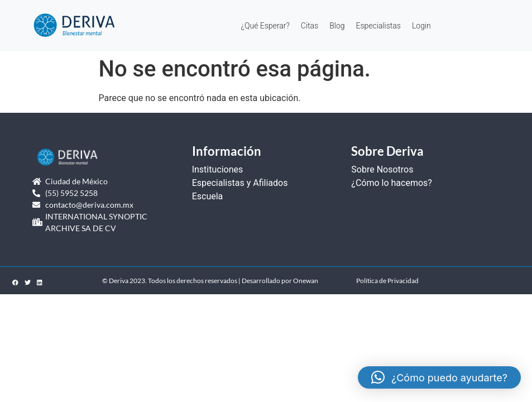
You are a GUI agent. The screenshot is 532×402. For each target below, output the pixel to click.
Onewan (306, 281)
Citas (310, 26)
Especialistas (378, 26)
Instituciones (218, 169)
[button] (439, 377)
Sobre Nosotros (382, 169)
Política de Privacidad (387, 281)
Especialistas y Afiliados (240, 183)
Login (421, 26)
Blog (337, 26)
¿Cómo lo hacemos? (392, 183)
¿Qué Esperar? (265, 26)
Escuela (208, 196)
